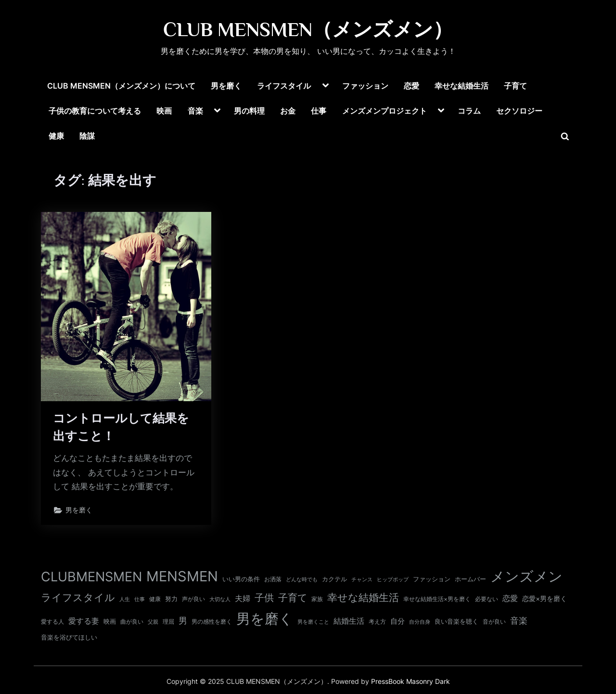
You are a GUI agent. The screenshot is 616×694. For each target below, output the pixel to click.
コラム (469, 111)
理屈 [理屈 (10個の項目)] (168, 622)
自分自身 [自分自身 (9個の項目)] (420, 622)
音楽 (195, 111)
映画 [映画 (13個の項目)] (110, 621)
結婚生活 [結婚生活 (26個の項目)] (349, 621)
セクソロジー (519, 111)
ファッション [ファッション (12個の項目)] (432, 579)
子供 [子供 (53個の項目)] (264, 598)
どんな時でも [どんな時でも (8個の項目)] (302, 580)
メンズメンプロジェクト (385, 111)
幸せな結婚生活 (462, 86)
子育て (515, 86)
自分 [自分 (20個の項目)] (398, 621)
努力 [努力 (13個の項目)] (171, 599)
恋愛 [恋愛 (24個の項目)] (510, 598)
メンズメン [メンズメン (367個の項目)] (526, 576)
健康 (56, 136)
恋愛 (411, 86)
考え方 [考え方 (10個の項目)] (377, 622)
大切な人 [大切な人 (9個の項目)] (220, 599)
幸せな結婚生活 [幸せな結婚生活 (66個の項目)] (363, 597)
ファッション (365, 86)
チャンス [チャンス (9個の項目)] (362, 579)
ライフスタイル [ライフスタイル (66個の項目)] (78, 597)
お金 (288, 111)
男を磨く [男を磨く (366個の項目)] (265, 619)
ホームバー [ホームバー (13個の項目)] (470, 579)
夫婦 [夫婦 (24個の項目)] (243, 598)
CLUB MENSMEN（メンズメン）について (121, 86)
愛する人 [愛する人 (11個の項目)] (52, 622)
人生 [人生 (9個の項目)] (125, 599)
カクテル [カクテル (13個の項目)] (334, 579)
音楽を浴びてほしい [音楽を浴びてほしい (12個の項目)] (69, 637)
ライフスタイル (284, 86)
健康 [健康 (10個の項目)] (155, 599)
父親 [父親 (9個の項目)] (153, 622)
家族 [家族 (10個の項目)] (317, 599)
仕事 (319, 111)
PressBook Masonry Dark (411, 681)
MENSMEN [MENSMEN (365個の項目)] (182, 576)
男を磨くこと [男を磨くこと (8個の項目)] (313, 622)
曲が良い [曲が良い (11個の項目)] (132, 622)
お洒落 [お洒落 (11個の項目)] (273, 579)
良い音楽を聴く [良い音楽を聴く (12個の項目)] (456, 622)
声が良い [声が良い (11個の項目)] (193, 599)
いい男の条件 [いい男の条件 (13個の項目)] (241, 579)
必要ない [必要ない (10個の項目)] (487, 599)
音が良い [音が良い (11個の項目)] (494, 622)
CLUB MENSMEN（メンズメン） (308, 29)
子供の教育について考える (95, 111)
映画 (164, 111)
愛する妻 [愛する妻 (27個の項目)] (84, 621)
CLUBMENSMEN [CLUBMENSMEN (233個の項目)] (91, 577)
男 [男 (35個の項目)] (183, 621)
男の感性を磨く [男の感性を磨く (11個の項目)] (212, 622)
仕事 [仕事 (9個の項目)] (140, 599)
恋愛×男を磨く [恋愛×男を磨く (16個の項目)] (545, 599)
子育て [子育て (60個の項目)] (293, 597)
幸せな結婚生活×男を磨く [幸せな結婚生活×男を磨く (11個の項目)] (437, 599)
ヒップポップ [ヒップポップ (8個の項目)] (393, 580)
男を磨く (226, 86)
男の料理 (249, 111)
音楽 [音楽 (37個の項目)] (519, 621)
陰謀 (87, 136)
